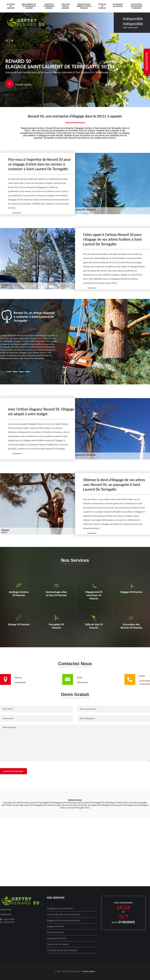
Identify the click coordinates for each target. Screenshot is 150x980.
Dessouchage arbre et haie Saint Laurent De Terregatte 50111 (76, 805)
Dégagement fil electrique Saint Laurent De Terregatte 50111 (80, 803)
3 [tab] (15, 372)
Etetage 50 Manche (102, 6)
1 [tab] (3, 372)
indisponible (133, 19)
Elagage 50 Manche (11, 6)
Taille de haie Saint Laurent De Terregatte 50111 (28, 805)
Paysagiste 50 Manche (118, 5)
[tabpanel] (29, 335)
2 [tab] (9, 372)
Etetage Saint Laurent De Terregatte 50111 (121, 805)
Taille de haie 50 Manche (65, 6)
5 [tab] (27, 372)
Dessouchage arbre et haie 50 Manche (84, 6)
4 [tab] (21, 372)
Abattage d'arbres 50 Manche (49, 6)
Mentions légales (88, 971)
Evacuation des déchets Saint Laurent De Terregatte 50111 (29, 803)
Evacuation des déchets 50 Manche (136, 6)
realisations (147, 62)
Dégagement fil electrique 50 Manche (29, 6)
